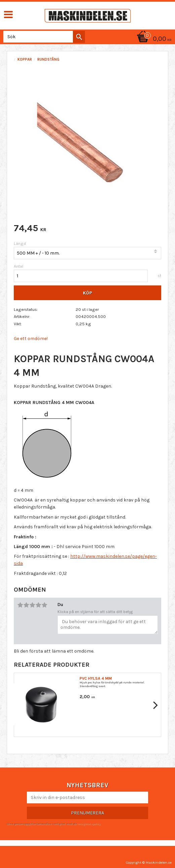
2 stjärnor (26, 605)
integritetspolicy (89, 824)
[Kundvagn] (153, 39)
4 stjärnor (38, 605)
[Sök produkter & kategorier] (43, 37)
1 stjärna (20, 605)
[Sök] (79, 37)
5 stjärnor (44, 605)
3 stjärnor (32, 605)
